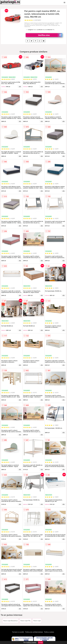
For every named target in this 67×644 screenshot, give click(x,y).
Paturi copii (37, 621)
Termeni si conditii (18, 632)
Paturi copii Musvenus (10, 621)
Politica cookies (49, 632)
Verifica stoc (50, 35)
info (20, 86)
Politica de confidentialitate (34, 632)
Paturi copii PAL (25, 621)
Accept (41, 642)
